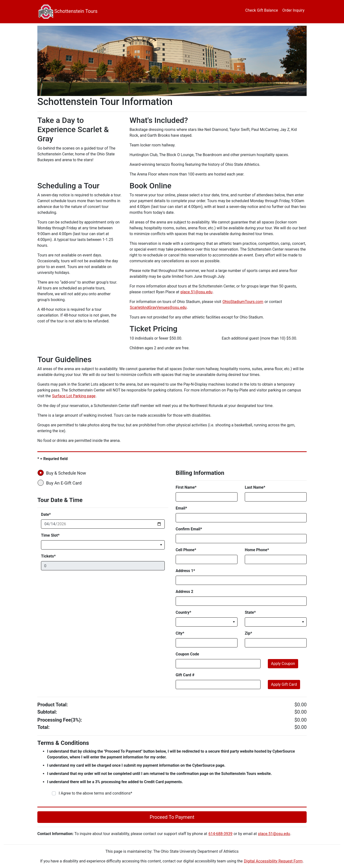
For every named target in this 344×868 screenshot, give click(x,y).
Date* (46, 514)
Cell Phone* (186, 550)
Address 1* (185, 571)
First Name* (186, 487)
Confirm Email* (189, 529)
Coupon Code (187, 654)
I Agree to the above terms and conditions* (95, 793)
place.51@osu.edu (197, 292)
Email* (181, 508)
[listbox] (103, 545)
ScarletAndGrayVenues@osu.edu (158, 307)
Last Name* (255, 487)
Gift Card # (185, 675)
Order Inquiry (293, 10)
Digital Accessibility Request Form (273, 861)
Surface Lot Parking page (74, 396)
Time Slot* (50, 535)
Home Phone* (257, 550)
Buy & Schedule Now (63, 473)
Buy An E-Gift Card (61, 483)
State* (250, 612)
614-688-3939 (220, 834)
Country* (183, 612)
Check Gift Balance (262, 10)
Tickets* (48, 556)
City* (180, 633)
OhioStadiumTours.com (243, 302)
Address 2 (184, 592)
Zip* (248, 633)
